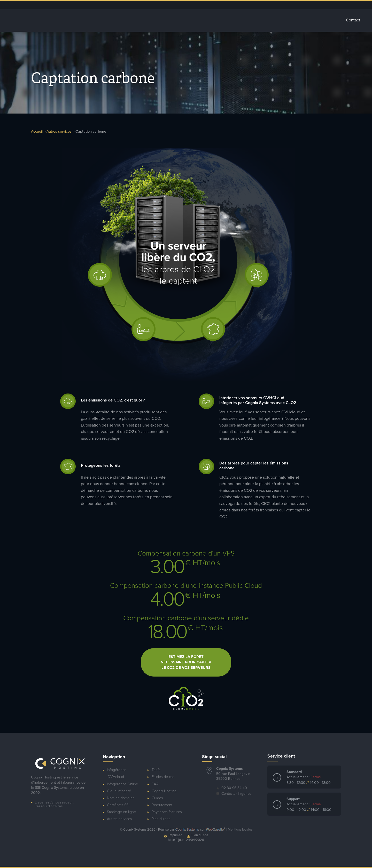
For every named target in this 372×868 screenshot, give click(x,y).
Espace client (264, 5)
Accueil (126, 20)
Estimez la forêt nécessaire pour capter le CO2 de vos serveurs (186, 656)
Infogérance (155, 20)
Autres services (271, 20)
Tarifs (330, 20)
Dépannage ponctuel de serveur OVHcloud (231, 5)
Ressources (297, 5)
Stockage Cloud (230, 20)
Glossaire (305, 20)
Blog (281, 5)
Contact (353, 20)
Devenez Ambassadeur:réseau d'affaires (54, 798)
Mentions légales (240, 830)
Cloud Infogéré (191, 20)
